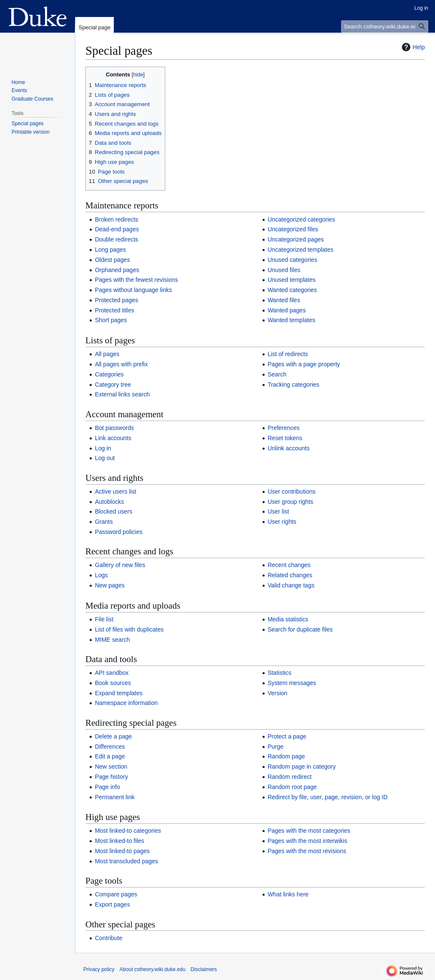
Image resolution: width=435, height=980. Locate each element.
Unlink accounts (289, 448)
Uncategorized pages (296, 239)
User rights (282, 522)
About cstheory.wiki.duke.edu (152, 969)
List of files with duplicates (129, 629)
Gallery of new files (120, 565)
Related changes (290, 575)
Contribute (109, 938)
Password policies (119, 532)
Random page (286, 756)
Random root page (292, 787)
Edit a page (110, 756)
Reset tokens (285, 438)
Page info (107, 787)
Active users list (115, 491)
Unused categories (292, 260)
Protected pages (116, 300)
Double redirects (116, 239)
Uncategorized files (293, 229)
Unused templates (292, 280)
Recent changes (289, 565)
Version (278, 693)
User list (278, 511)
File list (104, 619)
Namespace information (126, 703)
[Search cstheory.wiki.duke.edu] (385, 27)
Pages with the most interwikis (308, 841)
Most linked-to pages (122, 851)
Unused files (284, 270)
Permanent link (114, 797)
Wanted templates (291, 320)
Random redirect (290, 777)
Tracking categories (294, 385)
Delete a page (113, 736)
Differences (110, 747)
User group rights (290, 502)
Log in (103, 448)
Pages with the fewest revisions (136, 280)
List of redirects (288, 354)
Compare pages (116, 894)
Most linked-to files (119, 841)
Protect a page (287, 736)
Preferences (284, 428)
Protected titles (114, 310)
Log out (105, 458)
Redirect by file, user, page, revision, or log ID (328, 797)
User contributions (292, 491)
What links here (288, 894)
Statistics (280, 673)
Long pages (110, 250)
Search (277, 374)
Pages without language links (133, 290)
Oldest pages (112, 260)
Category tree (113, 385)
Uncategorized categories (301, 219)
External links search (122, 394)
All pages (107, 354)
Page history (111, 777)
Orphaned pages (117, 270)
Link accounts (113, 438)
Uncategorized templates (301, 250)
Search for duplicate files (300, 629)
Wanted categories (292, 290)
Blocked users (113, 511)
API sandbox (112, 673)
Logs (101, 575)
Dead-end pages (117, 229)
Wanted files (284, 300)
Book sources (113, 683)
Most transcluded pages (126, 861)
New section (111, 767)
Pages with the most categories (309, 831)
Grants (104, 522)
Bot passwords (114, 428)
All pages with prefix (121, 364)
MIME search (112, 640)
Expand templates (119, 693)
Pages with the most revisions (307, 851)
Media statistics (288, 619)
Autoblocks (109, 502)
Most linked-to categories (128, 831)
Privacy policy (99, 969)
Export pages (112, 904)
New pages (110, 585)
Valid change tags (291, 585)
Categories (109, 374)
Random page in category (302, 767)
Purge (275, 747)
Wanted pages (287, 310)
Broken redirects (116, 219)
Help (412, 47)
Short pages (111, 320)
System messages (292, 683)
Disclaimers (204, 969)
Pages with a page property (304, 364)
